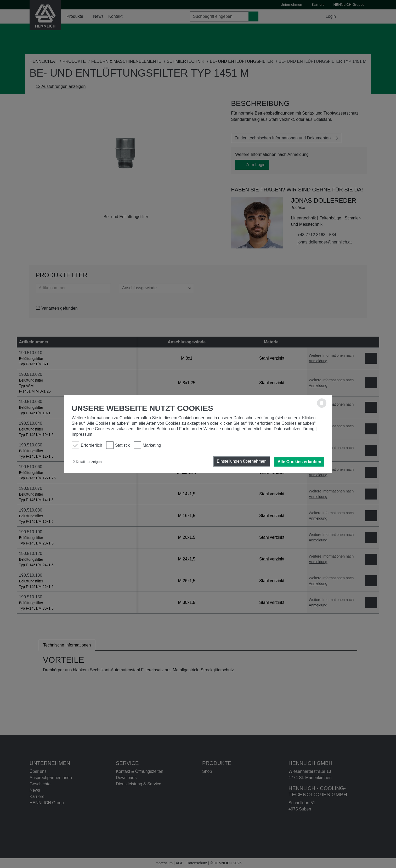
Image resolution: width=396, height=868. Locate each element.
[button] (89, 462)
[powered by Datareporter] (322, 407)
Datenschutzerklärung (294, 429)
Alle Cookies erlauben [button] (299, 462)
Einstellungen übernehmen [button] (242, 461)
